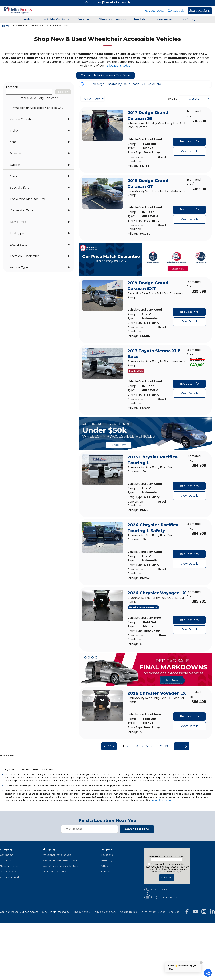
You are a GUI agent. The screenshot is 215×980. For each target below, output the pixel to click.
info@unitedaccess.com (165, 897)
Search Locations (137, 829)
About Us (5, 860)
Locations (107, 855)
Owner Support (9, 872)
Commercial (163, 19)
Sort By (172, 99)
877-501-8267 (155, 11)
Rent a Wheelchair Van (56, 872)
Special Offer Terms (161, 800)
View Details (189, 151)
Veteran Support (10, 877)
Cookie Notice (129, 912)
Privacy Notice (81, 912)
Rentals (140, 19)
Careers (106, 872)
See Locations (200, 11)
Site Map (174, 912)
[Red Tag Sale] (136, 371)
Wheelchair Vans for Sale (57, 855)
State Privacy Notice (153, 912)
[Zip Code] (89, 829)
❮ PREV (109, 746)
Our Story (188, 19)
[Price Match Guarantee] (143, 607)
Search (63, 92)
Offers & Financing (112, 19)
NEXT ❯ (182, 746)
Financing (107, 860)
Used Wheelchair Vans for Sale (60, 866)
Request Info (189, 141)
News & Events (9, 866)
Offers (105, 866)
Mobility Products (56, 19)
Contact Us (176, 11)
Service (84, 19)
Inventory (27, 19)
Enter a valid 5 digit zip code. (39, 98)
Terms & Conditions (105, 912)
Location (12, 87)
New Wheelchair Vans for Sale (60, 860)
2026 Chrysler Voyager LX (157, 593)
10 (166, 746)
